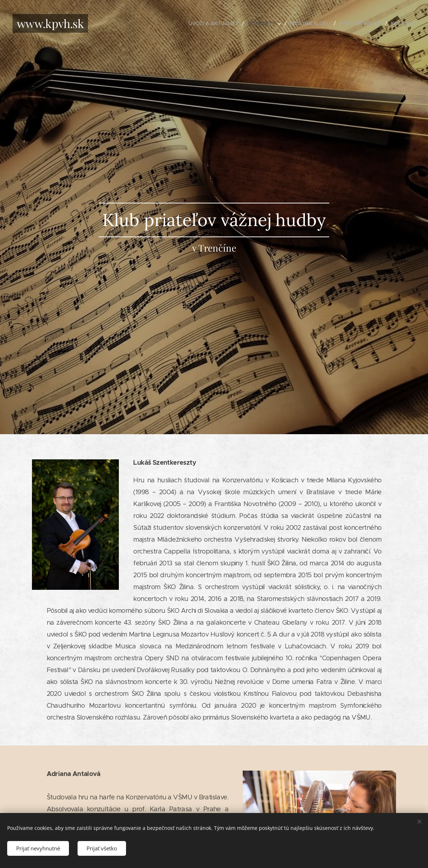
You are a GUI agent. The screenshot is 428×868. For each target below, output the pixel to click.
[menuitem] (206, 23)
